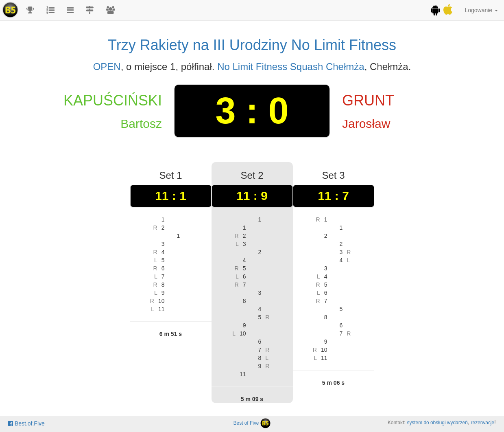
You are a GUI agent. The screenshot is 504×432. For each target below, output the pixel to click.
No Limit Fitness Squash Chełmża (291, 67)
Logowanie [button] (481, 10)
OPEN (107, 67)
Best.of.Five (26, 423)
